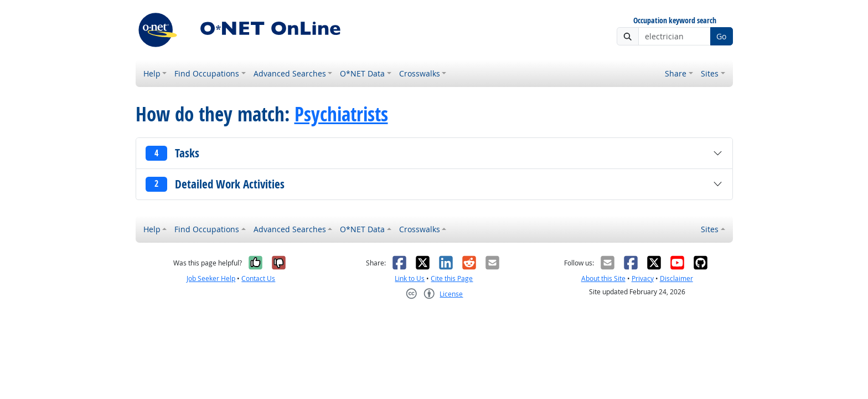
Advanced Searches (290, 73)
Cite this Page (452, 278)
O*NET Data (362, 73)
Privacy (643, 278)
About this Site (603, 278)
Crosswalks (420, 73)
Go (721, 36)
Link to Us (410, 278)
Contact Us (258, 278)
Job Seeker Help (211, 278)
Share (676, 73)
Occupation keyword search (675, 21)
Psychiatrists (341, 114)
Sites (710, 73)
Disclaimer (676, 278)
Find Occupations (207, 73)
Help (152, 73)
